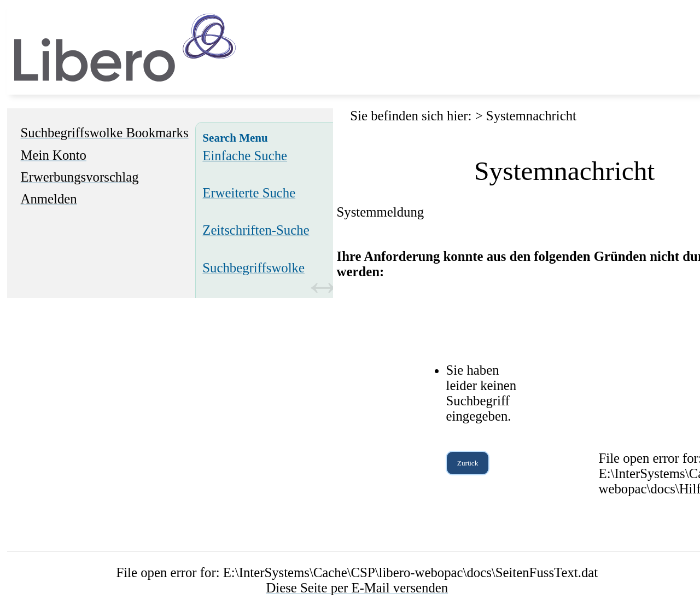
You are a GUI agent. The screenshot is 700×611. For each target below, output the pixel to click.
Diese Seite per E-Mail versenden (357, 588)
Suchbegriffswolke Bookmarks (105, 133)
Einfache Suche (245, 156)
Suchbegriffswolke (253, 268)
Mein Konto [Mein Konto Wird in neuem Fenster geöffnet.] (54, 155)
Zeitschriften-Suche (256, 230)
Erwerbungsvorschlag (80, 177)
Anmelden (49, 199)
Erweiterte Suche (249, 193)
